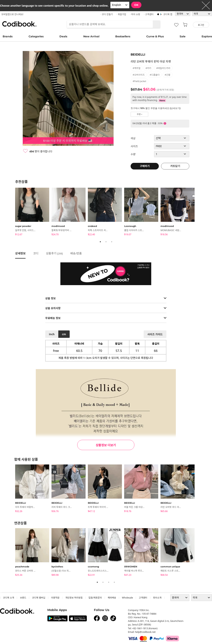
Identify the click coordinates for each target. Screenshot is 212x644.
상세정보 (20, 253)
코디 (36, 253)
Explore (207, 36)
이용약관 (55, 598)
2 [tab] (106, 242)
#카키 (148, 68)
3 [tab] (112, 242)
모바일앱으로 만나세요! (12, 14)
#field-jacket (139, 81)
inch (52, 334)
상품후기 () (54, 253)
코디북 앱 (168, 14)
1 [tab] (100, 242)
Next (200, 212)
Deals (63, 36)
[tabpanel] (33, 212)
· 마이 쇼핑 (135, 14)
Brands (8, 36)
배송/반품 (76, 253)
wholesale (127, 598)
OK (136, 5)
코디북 (19, 24)
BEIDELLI (138, 55)
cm (64, 334)
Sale (183, 36)
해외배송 (112, 598)
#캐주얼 (137, 68)
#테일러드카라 (163, 68)
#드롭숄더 (155, 75)
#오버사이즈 (139, 75)
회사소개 (157, 598)
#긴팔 (168, 75)
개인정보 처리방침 (74, 598)
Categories (36, 36)
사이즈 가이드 (155, 334)
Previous (12, 212)
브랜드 (23, 598)
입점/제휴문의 (95, 598)
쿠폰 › (139, 114)
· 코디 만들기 (107, 14)
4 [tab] (114, 582)
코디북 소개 (9, 598)
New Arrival (91, 36)
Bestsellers (123, 36)
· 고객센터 (149, 14)
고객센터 (143, 598)
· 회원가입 (121, 14)
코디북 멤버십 (39, 598)
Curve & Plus (155, 36)
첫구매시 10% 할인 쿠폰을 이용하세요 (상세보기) (155, 108)
